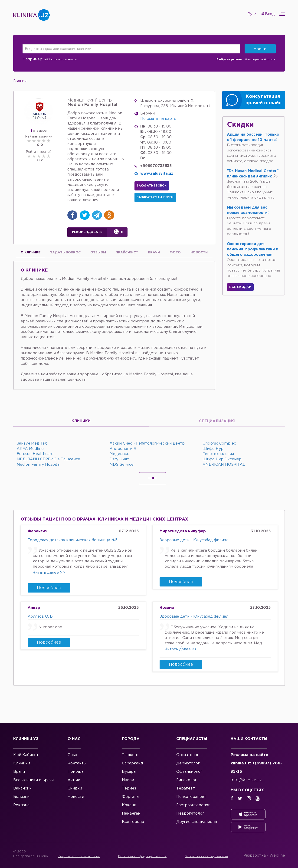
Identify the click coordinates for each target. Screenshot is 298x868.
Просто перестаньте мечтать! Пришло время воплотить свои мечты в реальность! (249, 221)
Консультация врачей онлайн (264, 100)
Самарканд (133, 763)
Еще (152, 478)
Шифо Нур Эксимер (222, 459)
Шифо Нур (213, 449)
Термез (129, 788)
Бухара (129, 772)
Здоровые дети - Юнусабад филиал (194, 540)
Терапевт (186, 788)
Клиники (81, 421)
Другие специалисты (197, 822)
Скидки (75, 788)
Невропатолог (190, 814)
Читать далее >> (49, 573)
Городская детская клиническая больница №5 (73, 540)
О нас (73, 755)
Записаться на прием (155, 197)
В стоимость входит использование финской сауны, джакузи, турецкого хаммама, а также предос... (253, 148)
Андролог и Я (123, 449)
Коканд (129, 805)
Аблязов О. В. (41, 617)
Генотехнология (218, 454)
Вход (268, 14)
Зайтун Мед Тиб (32, 444)
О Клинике (31, 252)
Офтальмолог (189, 772)
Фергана (130, 797)
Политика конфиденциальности (144, 856)
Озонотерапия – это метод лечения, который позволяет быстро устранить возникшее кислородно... (254, 260)
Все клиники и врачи (33, 780)
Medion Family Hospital (39, 465)
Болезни (21, 797)
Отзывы (98, 252)
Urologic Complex (219, 444)
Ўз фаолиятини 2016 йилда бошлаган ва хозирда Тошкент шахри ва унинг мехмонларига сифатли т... (253, 184)
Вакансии (22, 788)
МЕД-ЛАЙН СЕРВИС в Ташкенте (48, 459)
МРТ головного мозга (61, 60)
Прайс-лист (127, 252)
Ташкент (130, 755)
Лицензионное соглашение (80, 856)
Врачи (154, 252)
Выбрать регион (229, 60)
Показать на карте (158, 119)
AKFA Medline (30, 449)
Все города (133, 822)
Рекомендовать (87, 232)
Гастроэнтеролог (193, 805)
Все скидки (240, 287)
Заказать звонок (152, 186)
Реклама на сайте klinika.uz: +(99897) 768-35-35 (256, 763)
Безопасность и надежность (210, 856)
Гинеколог (187, 780)
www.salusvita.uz (157, 174)
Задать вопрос (65, 252)
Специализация (217, 421)
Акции (74, 780)
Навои (128, 780)
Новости (199, 252)
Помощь (76, 772)
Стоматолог (188, 755)
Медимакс (119, 454)
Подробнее (49, 588)
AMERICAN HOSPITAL (224, 465)
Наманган (131, 814)
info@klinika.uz (246, 780)
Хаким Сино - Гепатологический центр (147, 444)
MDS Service (122, 465)
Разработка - (264, 856)
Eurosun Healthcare (35, 454)
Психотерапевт (191, 797)
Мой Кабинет (26, 755)
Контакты (77, 763)
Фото (175, 252)
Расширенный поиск (260, 60)
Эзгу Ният (119, 459)
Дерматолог (188, 763)
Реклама (21, 805)
